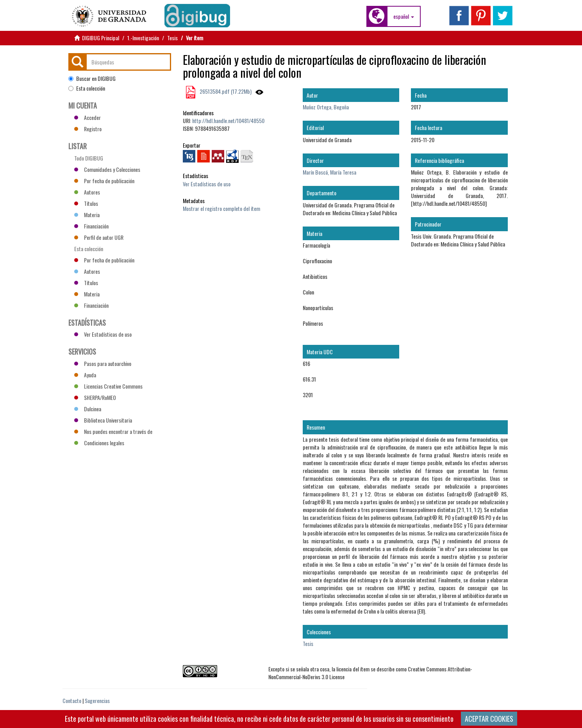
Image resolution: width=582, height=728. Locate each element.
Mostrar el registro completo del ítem (221, 208)
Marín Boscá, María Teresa (329, 172)
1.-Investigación (143, 38)
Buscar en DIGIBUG (92, 79)
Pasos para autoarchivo (103, 363)
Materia (87, 215)
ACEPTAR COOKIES (489, 719)
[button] (404, 16)
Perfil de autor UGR (99, 237)
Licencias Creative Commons (108, 386)
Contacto (72, 700)
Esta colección (87, 88)
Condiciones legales (99, 443)
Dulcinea (88, 409)
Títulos (86, 203)
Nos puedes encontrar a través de (113, 431)
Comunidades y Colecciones (107, 169)
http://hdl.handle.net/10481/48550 (228, 120)
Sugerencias (97, 700)
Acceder (87, 117)
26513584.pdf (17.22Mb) (225, 91)
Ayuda (85, 375)
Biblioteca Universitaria (103, 420)
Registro (88, 129)
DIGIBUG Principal (101, 38)
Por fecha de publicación (104, 181)
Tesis (172, 38)
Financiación (91, 226)
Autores (87, 192)
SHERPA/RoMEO (95, 397)
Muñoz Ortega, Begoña (326, 107)
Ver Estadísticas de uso (207, 184)
